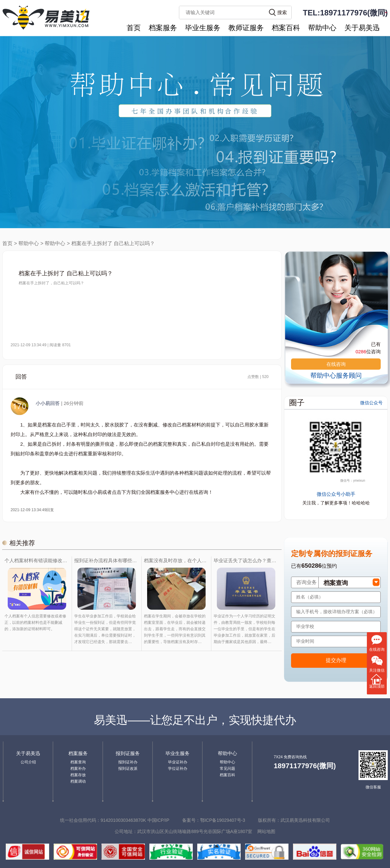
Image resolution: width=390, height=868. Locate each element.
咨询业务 (306, 582)
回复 (50, 510)
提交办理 (336, 660)
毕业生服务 (203, 28)
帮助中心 (322, 28)
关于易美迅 (362, 28)
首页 (134, 28)
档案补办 (78, 769)
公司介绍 (28, 762)
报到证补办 (128, 762)
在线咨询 (336, 364)
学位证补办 (178, 769)
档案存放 (78, 775)
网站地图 (266, 831)
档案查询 (78, 762)
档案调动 (78, 781)
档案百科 (286, 28)
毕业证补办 (178, 762)
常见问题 (227, 769)
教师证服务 (246, 28)
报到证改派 (128, 769)
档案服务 (163, 28)
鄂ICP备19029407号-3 (223, 820)
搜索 (282, 12)
